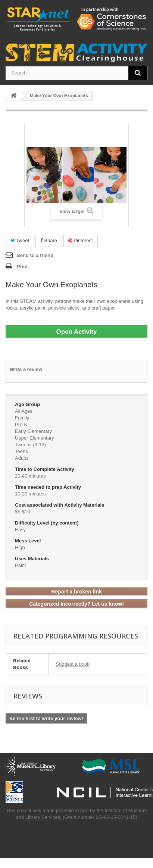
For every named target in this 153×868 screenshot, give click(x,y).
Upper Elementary (35, 438)
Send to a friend (35, 255)
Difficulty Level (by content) (47, 523)
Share (49, 240)
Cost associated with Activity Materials (60, 505)
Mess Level (29, 541)
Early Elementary (33, 431)
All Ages (24, 411)
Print (22, 267)
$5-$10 (22, 512)
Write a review (26, 369)
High (20, 547)
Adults (22, 458)
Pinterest (81, 240)
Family (22, 418)
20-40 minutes (30, 476)
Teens (21, 451)
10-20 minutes (30, 494)
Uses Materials (33, 559)
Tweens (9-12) (30, 445)
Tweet (20, 240)
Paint (21, 565)
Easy (20, 530)
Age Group (28, 404)
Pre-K (21, 425)
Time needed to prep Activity (49, 487)
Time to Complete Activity (45, 469)
